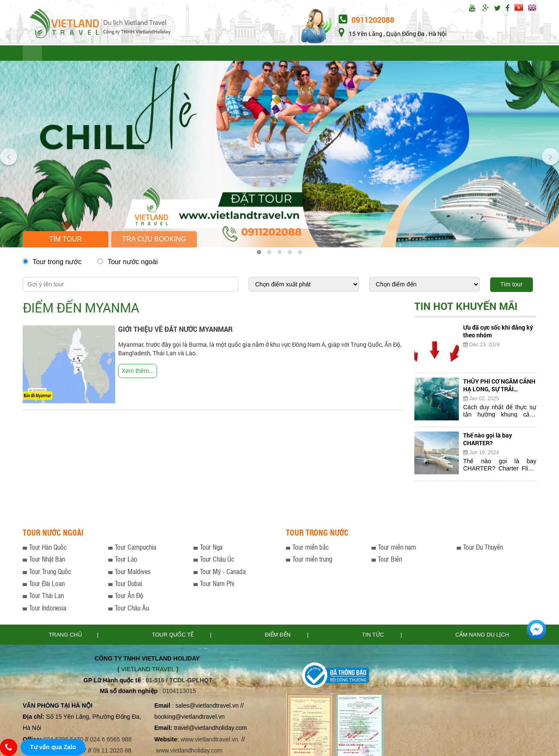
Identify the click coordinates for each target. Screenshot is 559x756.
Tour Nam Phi (217, 585)
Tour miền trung (312, 561)
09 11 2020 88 (112, 752)
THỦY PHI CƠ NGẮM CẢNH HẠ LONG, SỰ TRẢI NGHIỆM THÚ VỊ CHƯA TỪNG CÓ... (499, 394)
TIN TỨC (272, 54)
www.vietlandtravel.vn (210, 741)
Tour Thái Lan (46, 597)
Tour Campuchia (135, 549)
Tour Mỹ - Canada (223, 573)
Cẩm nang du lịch (482, 636)
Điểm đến (279, 636)
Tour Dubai (128, 585)
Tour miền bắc (311, 549)
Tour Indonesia (48, 609)
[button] (259, 254)
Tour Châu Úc (217, 561)
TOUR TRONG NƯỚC (140, 54)
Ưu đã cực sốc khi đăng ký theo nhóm (498, 333)
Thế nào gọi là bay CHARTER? (488, 441)
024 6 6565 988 (111, 741)
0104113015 (179, 693)
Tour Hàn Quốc (48, 549)
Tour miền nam (397, 549)
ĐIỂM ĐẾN (231, 54)
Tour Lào (126, 561)
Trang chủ (65, 636)
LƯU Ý (192, 54)
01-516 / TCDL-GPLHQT (179, 682)
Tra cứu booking (154, 241)
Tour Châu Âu (132, 609)
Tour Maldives (133, 573)
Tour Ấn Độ (129, 597)
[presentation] (9, 156)
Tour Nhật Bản (47, 561)
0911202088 (366, 20)
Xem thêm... (138, 372)
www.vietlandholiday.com (190, 752)
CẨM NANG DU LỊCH (398, 54)
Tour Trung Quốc (50, 573)
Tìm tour (66, 241)
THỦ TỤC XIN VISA (326, 54)
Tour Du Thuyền (483, 549)
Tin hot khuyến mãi (466, 308)
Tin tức (374, 636)
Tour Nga (211, 549)
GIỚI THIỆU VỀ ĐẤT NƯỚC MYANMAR (175, 331)
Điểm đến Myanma (81, 309)
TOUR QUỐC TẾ (73, 54)
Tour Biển (390, 561)
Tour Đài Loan (47, 585)
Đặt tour (461, 54)
